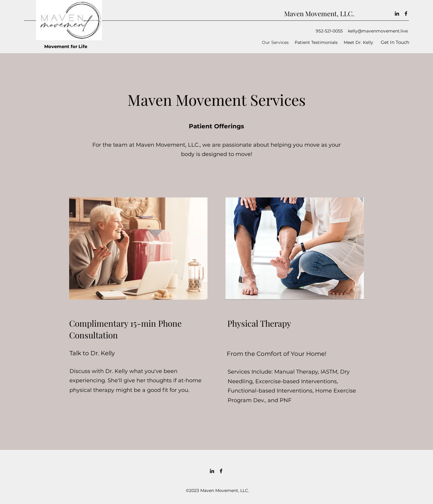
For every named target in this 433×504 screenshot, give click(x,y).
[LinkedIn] (397, 14)
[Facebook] (406, 14)
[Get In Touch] (395, 42)
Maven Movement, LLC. (319, 14)
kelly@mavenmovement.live (378, 31)
